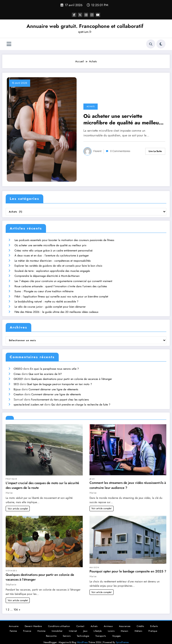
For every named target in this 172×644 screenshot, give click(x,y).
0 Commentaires (120, 151)
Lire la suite (155, 151)
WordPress (82, 637)
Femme (13, 626)
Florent (97, 151)
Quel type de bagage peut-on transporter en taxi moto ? (59, 380)
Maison (94, 562)
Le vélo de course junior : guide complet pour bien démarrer (50, 304)
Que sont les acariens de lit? (45, 370)
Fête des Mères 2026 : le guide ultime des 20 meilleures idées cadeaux (56, 309)
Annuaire (14, 621)
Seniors (67, 631)
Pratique (11, 474)
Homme (41, 626)
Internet (73, 626)
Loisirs (111, 626)
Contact (80, 621)
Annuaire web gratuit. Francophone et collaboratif (85, 26)
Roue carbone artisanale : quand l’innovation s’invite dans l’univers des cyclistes (61, 284)
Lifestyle (98, 626)
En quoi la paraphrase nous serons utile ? (54, 365)
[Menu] (9, 44)
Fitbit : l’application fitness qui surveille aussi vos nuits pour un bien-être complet (61, 294)
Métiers (138, 626)
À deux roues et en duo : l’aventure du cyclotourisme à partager (51, 255)
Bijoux (17, 385)
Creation (18, 390)
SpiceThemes (122, 637)
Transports (101, 631)
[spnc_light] (161, 44)
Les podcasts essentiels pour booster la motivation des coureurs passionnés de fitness (64, 240)
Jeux (92, 474)
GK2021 (18, 375)
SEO (16, 380)
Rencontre (51, 631)
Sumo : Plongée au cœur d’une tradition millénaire (44, 289)
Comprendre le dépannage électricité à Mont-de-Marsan (47, 274)
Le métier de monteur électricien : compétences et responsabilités (52, 260)
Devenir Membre (33, 621)
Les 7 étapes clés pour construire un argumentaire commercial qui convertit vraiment (63, 279)
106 (16, 604)
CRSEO (18, 365)
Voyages (11, 565)
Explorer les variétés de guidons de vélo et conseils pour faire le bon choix (58, 264)
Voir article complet (18, 503)
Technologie (83, 631)
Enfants (154, 621)
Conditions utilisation (59, 621)
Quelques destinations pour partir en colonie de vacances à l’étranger (71, 375)
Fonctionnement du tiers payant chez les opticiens (60, 395)
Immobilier (57, 626)
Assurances (125, 621)
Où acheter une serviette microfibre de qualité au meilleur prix (122, 119)
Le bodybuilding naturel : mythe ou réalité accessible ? (46, 299)
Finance (27, 626)
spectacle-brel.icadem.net (28, 399)
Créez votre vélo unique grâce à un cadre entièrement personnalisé (53, 250)
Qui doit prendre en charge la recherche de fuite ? (81, 399)
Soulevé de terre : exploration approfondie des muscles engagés (52, 269)
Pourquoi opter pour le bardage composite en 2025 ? (128, 566)
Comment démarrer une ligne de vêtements (53, 385)
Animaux (108, 621)
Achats (91, 106)
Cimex (17, 370)
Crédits (140, 621)
